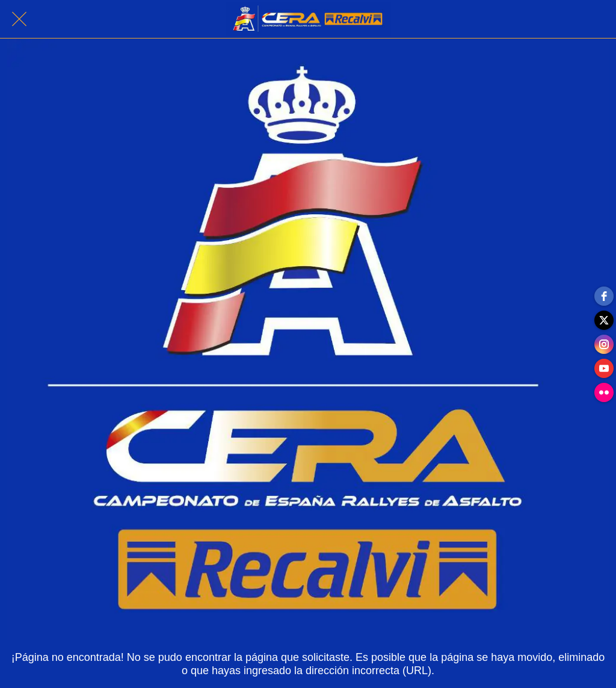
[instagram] (604, 344)
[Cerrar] (19, 19)
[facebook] (604, 296)
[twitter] (604, 320)
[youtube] (604, 368)
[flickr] (604, 392)
